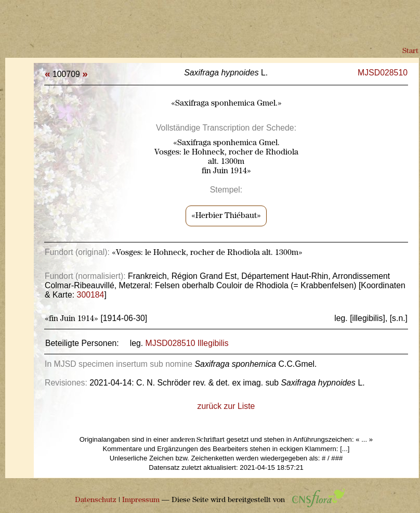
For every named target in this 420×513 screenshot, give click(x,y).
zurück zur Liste (226, 406)
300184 (91, 295)
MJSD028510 (383, 73)
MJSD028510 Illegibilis (187, 343)
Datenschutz (96, 500)
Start (410, 51)
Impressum (141, 500)
